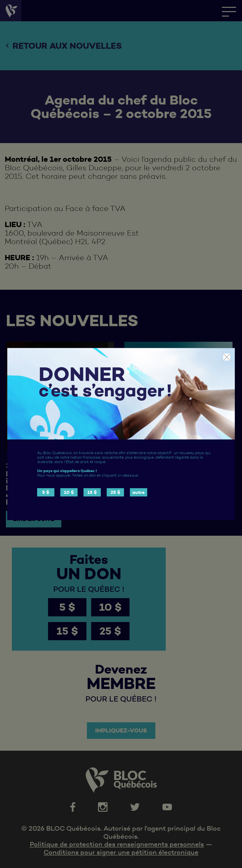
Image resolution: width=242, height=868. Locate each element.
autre (139, 492)
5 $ (46, 492)
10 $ (69, 492)
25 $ (115, 492)
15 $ (92, 492)
